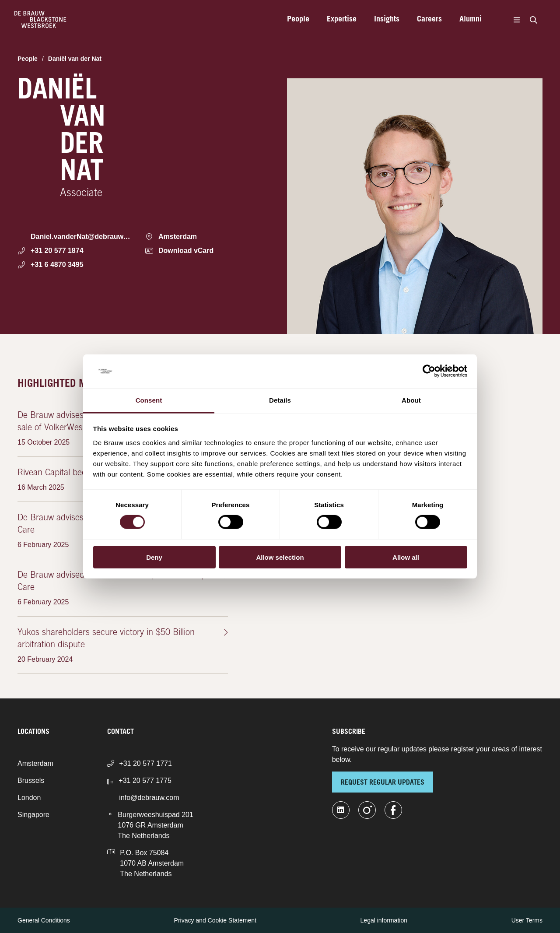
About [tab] (411, 400)
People (298, 20)
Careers (429, 20)
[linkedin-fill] (341, 810)
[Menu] (516, 20)
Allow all (406, 557)
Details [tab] (280, 400)
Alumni (471, 20)
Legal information (384, 920)
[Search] (533, 20)
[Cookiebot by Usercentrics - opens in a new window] (429, 371)
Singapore (33, 815)
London (29, 798)
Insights (387, 20)
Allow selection (280, 557)
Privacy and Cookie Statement (215, 920)
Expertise (342, 20)
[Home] (40, 20)
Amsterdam (35, 763)
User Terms (527, 920)
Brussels (31, 780)
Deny (154, 557)
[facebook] (393, 810)
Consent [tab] (149, 400)
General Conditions (44, 920)
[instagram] (367, 810)
